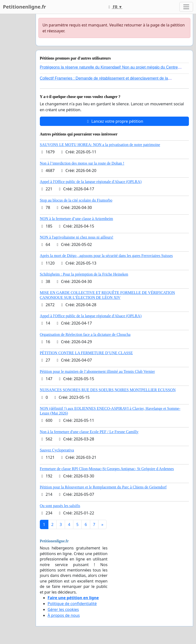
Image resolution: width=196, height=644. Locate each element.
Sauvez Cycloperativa (57, 450)
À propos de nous (64, 615)
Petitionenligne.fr (24, 7)
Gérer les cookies (63, 609)
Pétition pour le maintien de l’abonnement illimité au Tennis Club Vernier (97, 371)
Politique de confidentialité (72, 604)
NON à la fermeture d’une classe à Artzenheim (76, 219)
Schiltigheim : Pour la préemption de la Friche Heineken (84, 274)
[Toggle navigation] (186, 7)
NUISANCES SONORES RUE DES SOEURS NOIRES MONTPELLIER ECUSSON (108, 390)
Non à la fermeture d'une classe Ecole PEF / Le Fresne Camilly (89, 432)
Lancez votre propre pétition (114, 121)
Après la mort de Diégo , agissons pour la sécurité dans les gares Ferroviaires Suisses (106, 256)
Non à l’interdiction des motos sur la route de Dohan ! (82, 163)
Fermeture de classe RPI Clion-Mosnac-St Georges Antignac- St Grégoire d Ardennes (107, 469)
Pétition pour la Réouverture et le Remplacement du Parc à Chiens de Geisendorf (103, 487)
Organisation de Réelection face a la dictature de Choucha (85, 334)
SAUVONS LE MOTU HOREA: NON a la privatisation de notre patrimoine (100, 145)
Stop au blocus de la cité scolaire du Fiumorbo (76, 200)
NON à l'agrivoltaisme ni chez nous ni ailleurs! (77, 237)
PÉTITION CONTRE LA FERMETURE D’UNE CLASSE (86, 353)
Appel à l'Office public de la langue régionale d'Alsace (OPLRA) (91, 182)
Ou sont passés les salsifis (60, 506)
